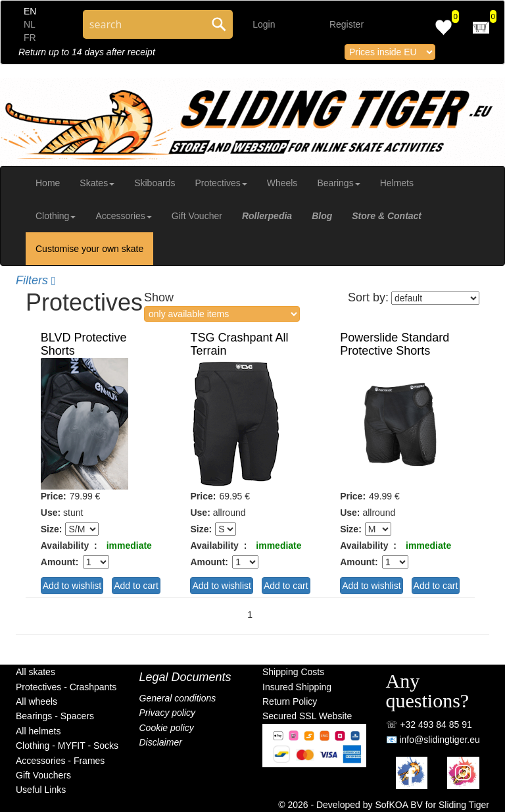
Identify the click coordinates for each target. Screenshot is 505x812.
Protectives (221, 183)
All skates (36, 672)
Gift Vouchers (43, 775)
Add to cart (136, 586)
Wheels (282, 183)
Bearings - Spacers (55, 716)
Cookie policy (167, 728)
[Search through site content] (144, 24)
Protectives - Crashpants (66, 687)
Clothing (56, 216)
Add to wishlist (72, 586)
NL (30, 24)
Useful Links (41, 790)
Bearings (338, 183)
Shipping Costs (293, 672)
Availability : (69, 546)
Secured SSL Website (307, 716)
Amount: (60, 562)
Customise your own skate (89, 249)
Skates (97, 183)
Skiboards (155, 183)
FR (30, 38)
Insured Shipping (297, 687)
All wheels (36, 701)
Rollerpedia (267, 216)
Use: (51, 513)
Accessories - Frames (60, 761)
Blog (322, 216)
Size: (52, 529)
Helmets (397, 183)
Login (264, 24)
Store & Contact (387, 216)
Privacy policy (168, 713)
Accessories (123, 216)
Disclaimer (161, 742)
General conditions (178, 698)
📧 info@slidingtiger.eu (433, 740)
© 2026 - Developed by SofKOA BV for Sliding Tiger (384, 805)
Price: (54, 496)
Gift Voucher (197, 216)
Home (48, 183)
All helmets (38, 731)
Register (347, 24)
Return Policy (290, 701)
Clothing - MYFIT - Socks (67, 746)
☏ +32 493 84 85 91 (429, 724)
